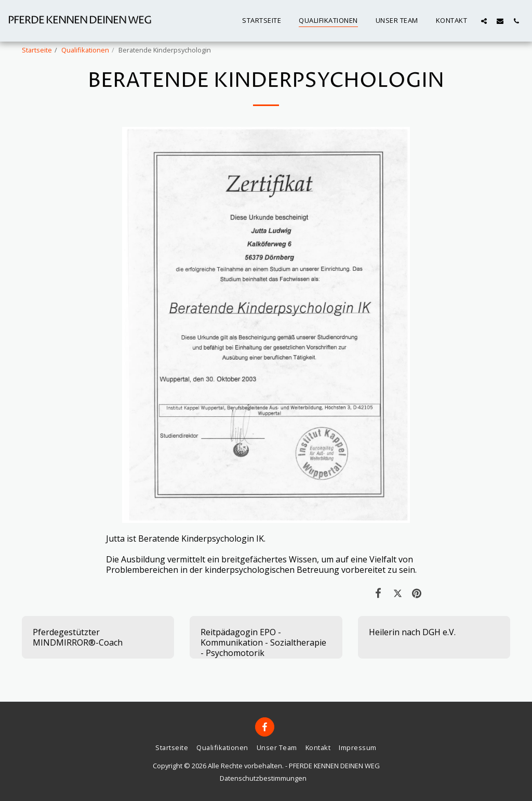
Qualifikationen (85, 50)
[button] (484, 21)
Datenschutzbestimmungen (263, 778)
